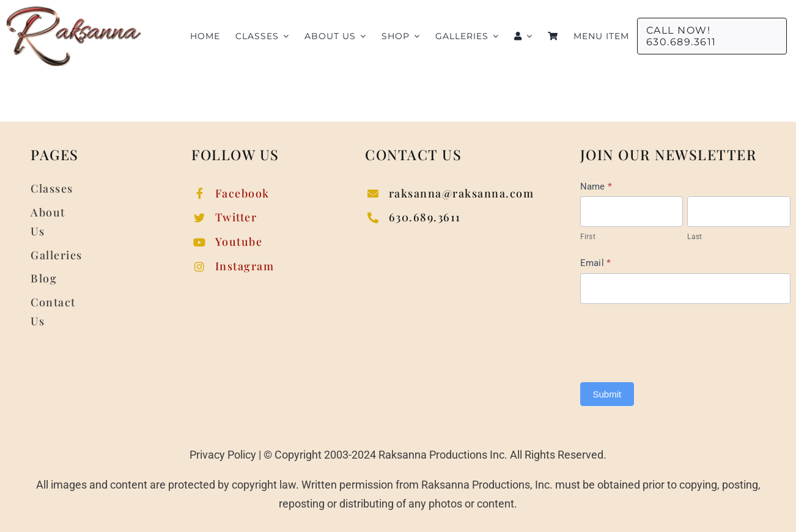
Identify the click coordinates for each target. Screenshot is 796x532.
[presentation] (673, 340)
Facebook (242, 193)
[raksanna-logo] (73, 11)
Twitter (236, 217)
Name (596, 187)
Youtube (239, 242)
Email (596, 263)
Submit (607, 394)
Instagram (245, 266)
